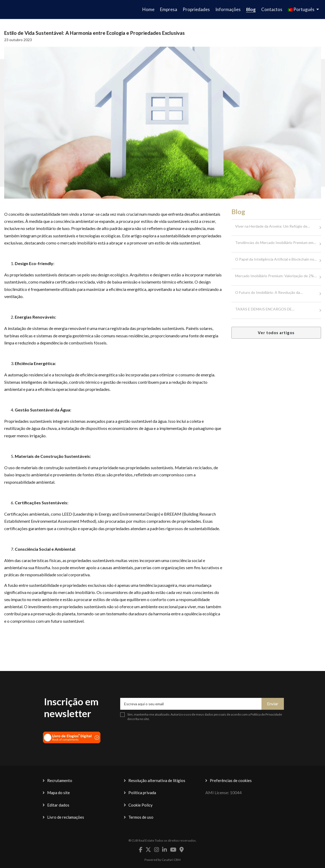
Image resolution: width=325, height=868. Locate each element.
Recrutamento (60, 780)
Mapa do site (59, 793)
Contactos (272, 9)
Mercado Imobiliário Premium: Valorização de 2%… (276, 276)
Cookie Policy (140, 805)
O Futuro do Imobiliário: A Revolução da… (269, 292)
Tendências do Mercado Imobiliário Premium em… (276, 243)
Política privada (142, 793)
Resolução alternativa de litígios (157, 780)
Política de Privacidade (266, 714)
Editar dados (58, 805)
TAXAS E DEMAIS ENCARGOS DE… (265, 309)
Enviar (273, 704)
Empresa (169, 9)
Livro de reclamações (66, 817)
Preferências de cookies (231, 780)
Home (148, 9)
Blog (251, 9)
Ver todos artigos (276, 333)
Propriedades (196, 9)
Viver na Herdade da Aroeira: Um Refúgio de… (273, 226)
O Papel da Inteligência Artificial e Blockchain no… (276, 259)
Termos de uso (141, 817)
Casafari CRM (171, 860)
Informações (228, 9)
